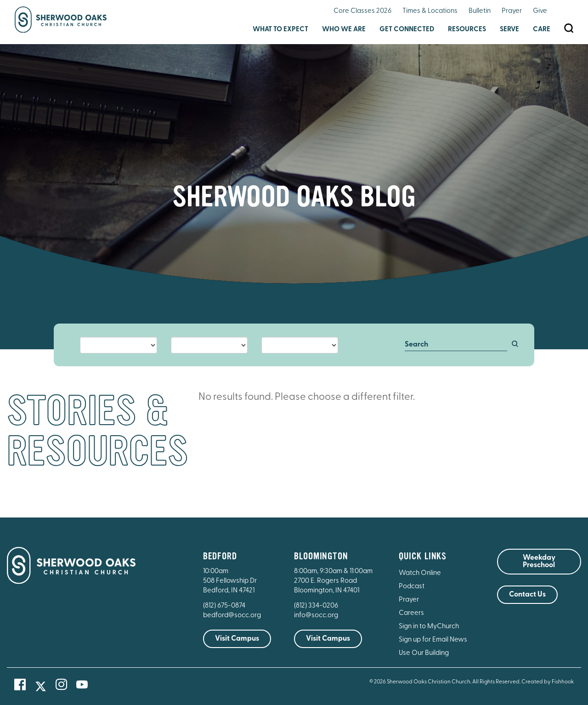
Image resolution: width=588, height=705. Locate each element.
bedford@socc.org (232, 616)
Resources (467, 30)
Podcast (412, 587)
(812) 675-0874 (225, 606)
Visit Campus (237, 639)
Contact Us (527, 595)
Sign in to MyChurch (429, 627)
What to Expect (280, 30)
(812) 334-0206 (316, 606)
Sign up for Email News (433, 640)
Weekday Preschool (539, 562)
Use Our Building (424, 653)
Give (540, 11)
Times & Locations (430, 11)
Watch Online (420, 573)
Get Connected (407, 30)
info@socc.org (316, 616)
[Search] (456, 345)
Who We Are (344, 30)
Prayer (512, 11)
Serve (509, 30)
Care (542, 30)
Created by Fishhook (548, 682)
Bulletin (480, 11)
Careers (411, 613)
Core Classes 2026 (362, 11)
